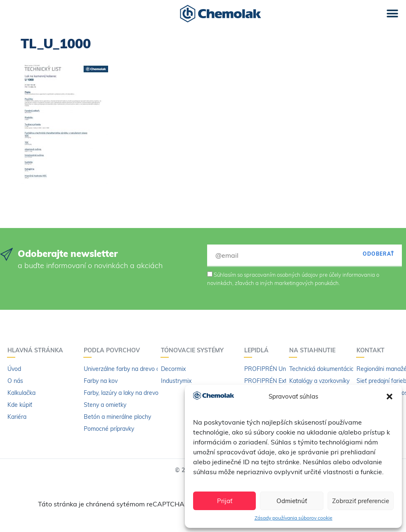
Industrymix (176, 381)
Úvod (14, 369)
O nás (15, 381)
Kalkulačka (21, 393)
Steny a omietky (105, 405)
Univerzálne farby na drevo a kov (127, 369)
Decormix (173, 369)
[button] (389, 397)
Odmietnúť (292, 501)
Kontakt (373, 350)
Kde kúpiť (20, 405)
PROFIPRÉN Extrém (271, 381)
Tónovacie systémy (194, 350)
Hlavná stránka (37, 350)
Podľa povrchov (114, 350)
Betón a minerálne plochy (117, 417)
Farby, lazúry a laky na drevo (121, 393)
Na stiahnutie (314, 350)
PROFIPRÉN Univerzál (274, 369)
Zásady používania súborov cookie (294, 518)
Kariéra (17, 417)
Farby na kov (101, 381)
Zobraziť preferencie (361, 501)
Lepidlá (258, 350)
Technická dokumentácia (322, 369)
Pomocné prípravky (109, 429)
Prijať (225, 501)
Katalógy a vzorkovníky (319, 381)
